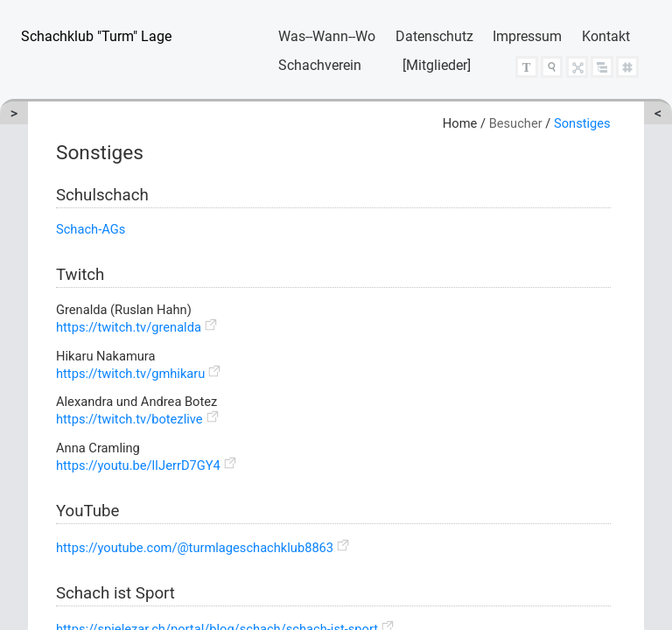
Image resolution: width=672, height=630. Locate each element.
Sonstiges (582, 123)
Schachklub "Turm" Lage (96, 36)
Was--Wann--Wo (327, 36)
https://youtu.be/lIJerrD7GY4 (138, 465)
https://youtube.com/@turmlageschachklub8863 (195, 548)
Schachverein (320, 65)
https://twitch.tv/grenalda (129, 327)
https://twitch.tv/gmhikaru (130, 374)
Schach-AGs (91, 229)
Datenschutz (434, 36)
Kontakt (606, 36)
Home (460, 123)
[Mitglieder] (437, 65)
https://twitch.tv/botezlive (129, 419)
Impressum (527, 36)
